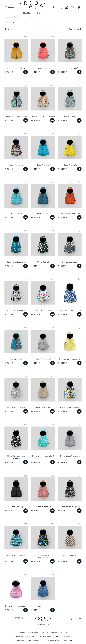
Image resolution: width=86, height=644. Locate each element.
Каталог (22, 632)
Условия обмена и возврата (25, 636)
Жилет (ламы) (43, 262)
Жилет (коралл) (43, 68)
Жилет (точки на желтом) (70, 359)
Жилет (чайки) (70, 116)
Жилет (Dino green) (70, 68)
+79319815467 (18, 618)
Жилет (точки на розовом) (16, 606)
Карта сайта (69, 640)
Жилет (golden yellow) (16, 68)
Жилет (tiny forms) (43, 310)
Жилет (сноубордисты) (16, 262)
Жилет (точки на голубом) (43, 456)
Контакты (45, 632)
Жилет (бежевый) (43, 407)
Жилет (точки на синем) (16, 555)
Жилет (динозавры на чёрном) (16, 457)
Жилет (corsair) (43, 213)
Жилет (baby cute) (70, 262)
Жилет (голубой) (43, 165)
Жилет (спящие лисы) (70, 555)
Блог (43, 640)
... (24, 17)
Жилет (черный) (16, 507)
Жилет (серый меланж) (70, 456)
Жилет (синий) (43, 606)
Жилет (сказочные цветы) (70, 310)
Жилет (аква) (16, 213)
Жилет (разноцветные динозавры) (43, 556)
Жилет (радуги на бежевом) (43, 116)
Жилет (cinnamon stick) (70, 213)
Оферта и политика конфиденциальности (56, 636)
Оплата (64, 632)
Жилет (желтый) (70, 165)
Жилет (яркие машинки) (70, 407)
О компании (33, 632)
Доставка (55, 632)
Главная (8, 17)
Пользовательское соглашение (25, 640)
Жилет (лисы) (16, 359)
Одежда (17, 17)
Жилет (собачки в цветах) (16, 116)
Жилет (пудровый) (43, 507)
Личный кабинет (54, 640)
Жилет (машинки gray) (16, 310)
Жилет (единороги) (43, 359)
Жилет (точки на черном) (70, 507)
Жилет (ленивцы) (16, 165)
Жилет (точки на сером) (16, 407)
